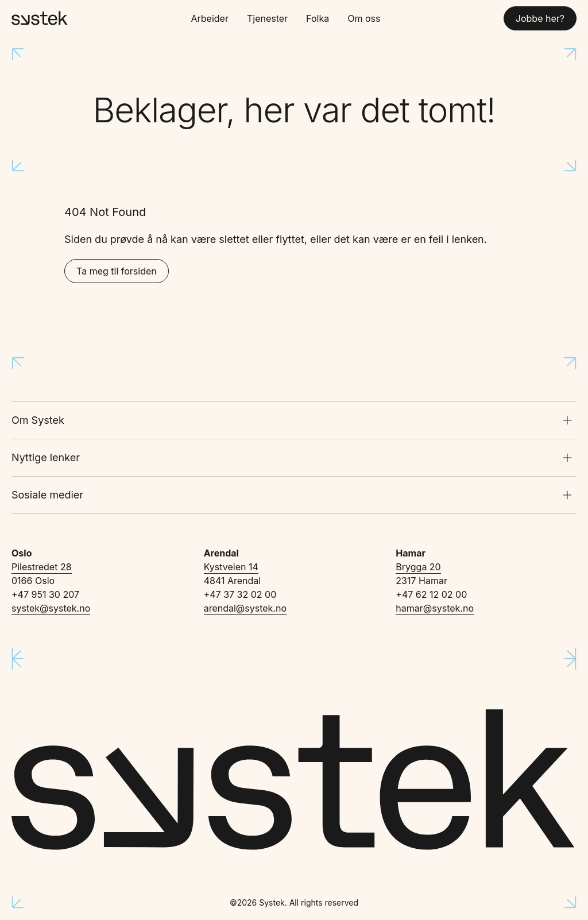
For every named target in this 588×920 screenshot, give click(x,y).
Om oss (364, 18)
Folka (318, 18)
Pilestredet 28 (42, 567)
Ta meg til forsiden (117, 271)
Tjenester (267, 18)
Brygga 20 (418, 567)
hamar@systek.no (435, 608)
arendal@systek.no (245, 608)
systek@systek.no (51, 608)
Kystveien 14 (231, 567)
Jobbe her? (540, 18)
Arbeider (209, 18)
